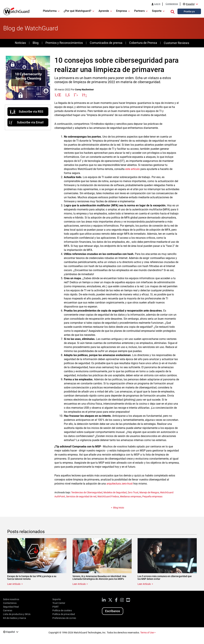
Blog (36, 43)
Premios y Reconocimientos (64, 43)
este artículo (133, 169)
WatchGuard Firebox (108, 496)
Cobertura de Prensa (143, 43)
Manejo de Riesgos (149, 492)
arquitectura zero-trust (120, 484)
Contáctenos (172, 4)
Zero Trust (133, 492)
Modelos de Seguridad (115, 492)
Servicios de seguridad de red (81, 496)
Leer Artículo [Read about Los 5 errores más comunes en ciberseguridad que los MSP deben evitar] (144, 584)
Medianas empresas (131, 496)
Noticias (20, 43)
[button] (173, 11)
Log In (157, 4)
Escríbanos (113, 611)
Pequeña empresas (152, 496)
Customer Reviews (176, 43)
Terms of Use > (148, 633)
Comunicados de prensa (106, 43)
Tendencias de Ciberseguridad (87, 492)
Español (190, 4)
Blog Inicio (119, 508)
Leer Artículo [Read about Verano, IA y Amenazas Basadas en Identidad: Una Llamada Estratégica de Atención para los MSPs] (79, 584)
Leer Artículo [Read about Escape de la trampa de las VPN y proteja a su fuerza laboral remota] (14, 584)
